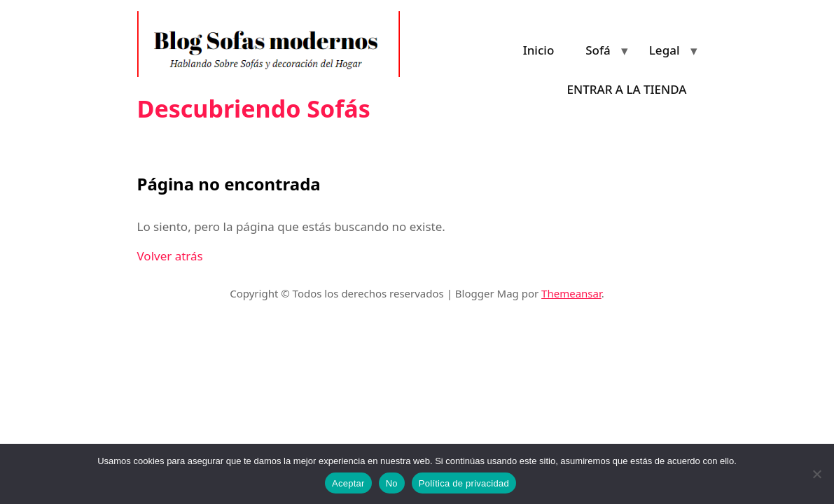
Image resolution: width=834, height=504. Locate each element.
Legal (665, 50)
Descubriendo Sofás (254, 108)
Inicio (539, 50)
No (392, 483)
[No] (816, 474)
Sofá (598, 50)
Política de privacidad (464, 483)
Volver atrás (170, 256)
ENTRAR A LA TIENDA (627, 89)
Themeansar (571, 293)
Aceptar (348, 483)
